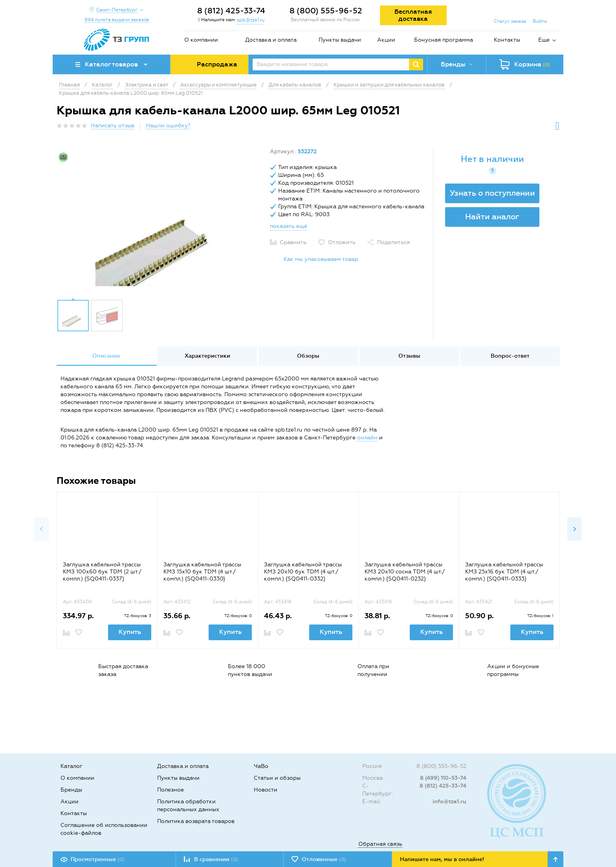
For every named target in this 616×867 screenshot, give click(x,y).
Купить (130, 632)
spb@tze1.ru (251, 20)
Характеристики (207, 356)
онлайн (367, 438)
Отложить (342, 242)
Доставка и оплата (271, 40)
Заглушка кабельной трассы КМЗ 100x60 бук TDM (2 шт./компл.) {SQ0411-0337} (102, 572)
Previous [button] (42, 529)
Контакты (507, 40)
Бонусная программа (444, 40)
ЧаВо (261, 766)
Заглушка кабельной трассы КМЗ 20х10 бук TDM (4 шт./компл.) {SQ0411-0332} (303, 572)
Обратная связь (380, 844)
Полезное (170, 790)
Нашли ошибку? (168, 126)
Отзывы (409, 356)
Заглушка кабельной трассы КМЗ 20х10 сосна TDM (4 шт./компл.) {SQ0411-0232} (405, 572)
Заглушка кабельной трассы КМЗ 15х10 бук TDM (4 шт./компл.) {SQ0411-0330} (202, 572)
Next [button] (574, 529)
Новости (266, 790)
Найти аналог (492, 217)
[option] (160, 221)
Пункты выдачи (340, 40)
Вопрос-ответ (510, 356)
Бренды (71, 790)
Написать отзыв (113, 126)
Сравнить (293, 242)
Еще (544, 40)
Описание (106, 356)
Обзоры (308, 356)
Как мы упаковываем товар (321, 259)
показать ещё (289, 226)
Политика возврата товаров (196, 821)
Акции (386, 40)
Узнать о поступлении (492, 193)
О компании (201, 40)
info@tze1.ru (449, 802)
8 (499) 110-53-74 (443, 778)
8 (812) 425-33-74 (231, 11)
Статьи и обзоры (277, 778)
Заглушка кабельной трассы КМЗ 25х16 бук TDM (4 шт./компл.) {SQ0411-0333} (504, 572)
